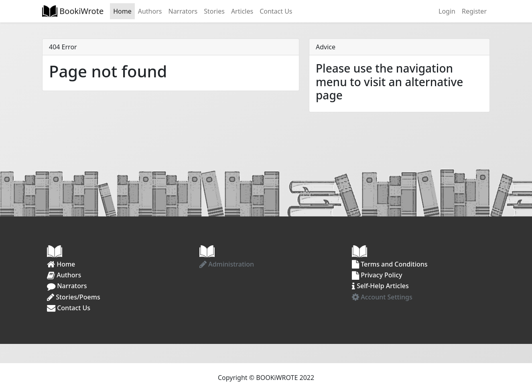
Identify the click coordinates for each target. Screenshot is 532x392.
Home (122, 11)
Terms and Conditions (390, 264)
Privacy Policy (377, 275)
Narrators (183, 11)
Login (447, 11)
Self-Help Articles (380, 286)
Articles (242, 11)
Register (474, 11)
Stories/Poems (74, 297)
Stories (214, 11)
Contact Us (276, 11)
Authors (150, 11)
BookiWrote (80, 11)
